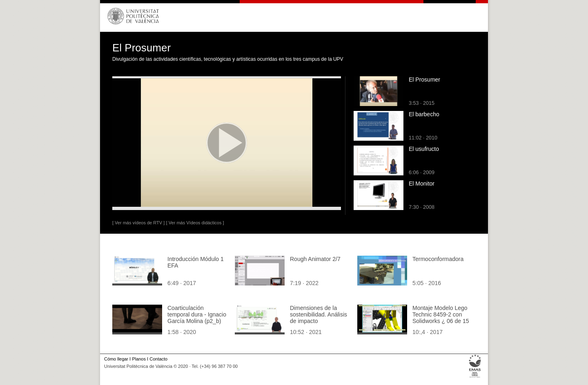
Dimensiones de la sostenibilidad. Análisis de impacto (318, 314)
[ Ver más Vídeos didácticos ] (195, 223)
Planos (139, 359)
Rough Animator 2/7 (315, 259)
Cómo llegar (116, 359)
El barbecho (424, 114)
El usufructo (424, 149)
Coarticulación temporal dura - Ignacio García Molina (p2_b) (197, 314)
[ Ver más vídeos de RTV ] (138, 223)
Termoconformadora (438, 259)
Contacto (158, 359)
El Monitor (422, 184)
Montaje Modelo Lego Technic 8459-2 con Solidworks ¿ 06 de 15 (441, 314)
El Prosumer (424, 80)
